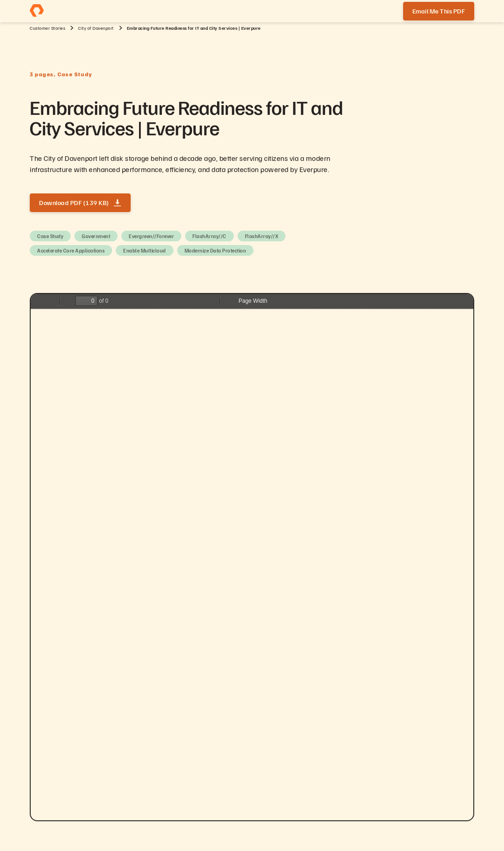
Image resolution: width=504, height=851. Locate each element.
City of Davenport (96, 28)
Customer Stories (47, 28)
